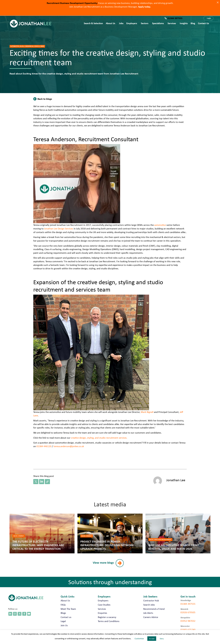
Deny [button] (162, 639)
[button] (208, 18)
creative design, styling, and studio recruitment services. (99, 438)
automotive (160, 225)
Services (172, 23)
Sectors (145, 23)
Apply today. (144, 6)
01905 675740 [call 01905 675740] (188, 630)
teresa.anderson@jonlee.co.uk (69, 446)
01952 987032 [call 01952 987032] (188, 621)
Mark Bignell (147, 412)
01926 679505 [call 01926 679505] (188, 612)
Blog (193, 23)
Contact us (203, 23)
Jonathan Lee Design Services (59, 229)
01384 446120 (44, 446)
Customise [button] (139, 639)
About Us (111, 23)
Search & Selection (93, 23)
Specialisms (158, 23)
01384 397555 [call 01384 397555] (188, 604)
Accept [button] (152, 639)
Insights (184, 23)
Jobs (121, 23)
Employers (132, 23)
